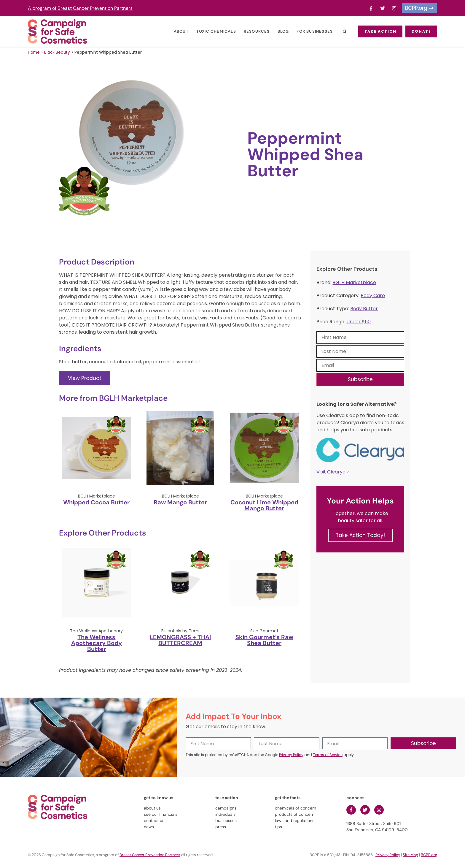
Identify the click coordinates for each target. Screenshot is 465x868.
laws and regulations (295, 821)
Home (34, 52)
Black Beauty (57, 52)
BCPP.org (429, 855)
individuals (225, 814)
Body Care (373, 296)
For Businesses (310, 31)
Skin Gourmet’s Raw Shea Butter (264, 640)
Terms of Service (328, 755)
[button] (340, 32)
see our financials (161, 814)
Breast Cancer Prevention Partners (150, 855)
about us (152, 808)
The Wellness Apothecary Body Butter (97, 643)
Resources (253, 31)
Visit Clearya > (333, 472)
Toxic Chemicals (212, 31)
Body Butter (364, 309)
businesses (226, 821)
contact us (154, 821)
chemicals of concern (296, 808)
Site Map (410, 855)
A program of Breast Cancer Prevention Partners (80, 8)
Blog (279, 31)
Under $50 (359, 322)
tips (278, 827)
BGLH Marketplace (354, 282)
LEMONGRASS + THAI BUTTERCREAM (180, 640)
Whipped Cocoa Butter (96, 502)
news (149, 827)
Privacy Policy (291, 755)
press (221, 827)
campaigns (226, 808)
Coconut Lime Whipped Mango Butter (264, 505)
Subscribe (360, 379)
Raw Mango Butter (180, 502)
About (177, 31)
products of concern (295, 814)
